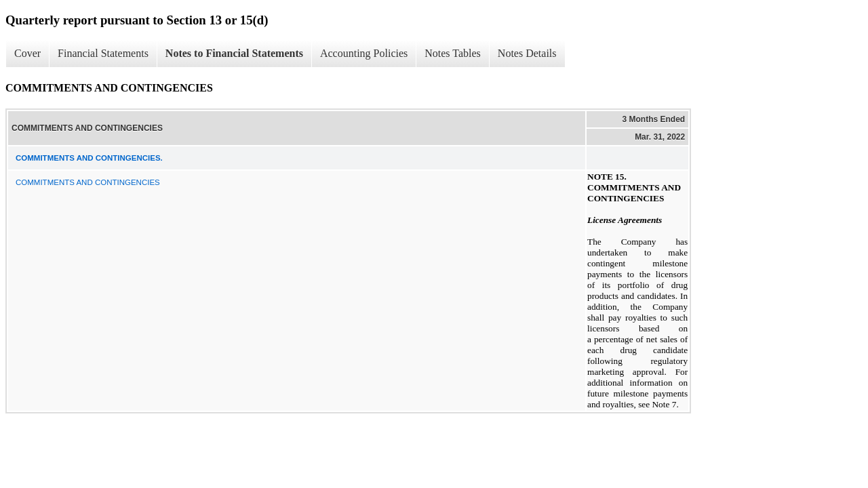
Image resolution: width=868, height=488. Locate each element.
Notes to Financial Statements (234, 53)
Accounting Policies (364, 53)
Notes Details (527, 53)
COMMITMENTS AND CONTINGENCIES (88, 182)
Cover (27, 53)
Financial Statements (103, 53)
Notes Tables (453, 53)
